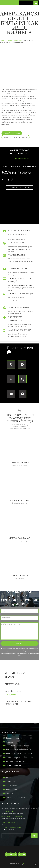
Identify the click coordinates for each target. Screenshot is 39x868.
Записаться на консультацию (18, 746)
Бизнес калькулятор (14, 758)
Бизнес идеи (18, 40)
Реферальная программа (16, 797)
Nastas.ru (26, 864)
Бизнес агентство (21, 187)
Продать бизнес (12, 789)
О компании (10, 778)
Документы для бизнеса (15, 761)
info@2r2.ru (11, 695)
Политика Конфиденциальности (19, 754)
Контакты (10, 793)
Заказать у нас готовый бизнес (16, 137)
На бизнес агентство (19, 159)
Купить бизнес (11, 785)
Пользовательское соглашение (18, 750)
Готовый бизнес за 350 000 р (17, 765)
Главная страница (6, 40)
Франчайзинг (11, 742)
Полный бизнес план (12, 133)
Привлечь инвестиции (14, 738)
